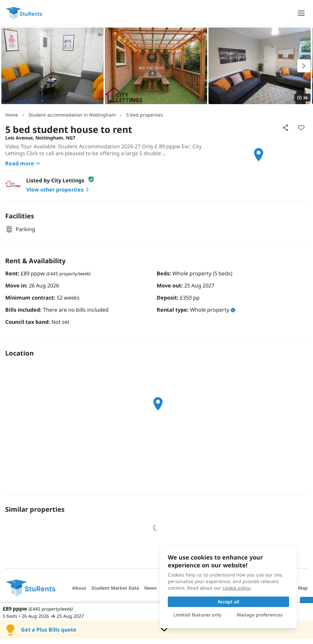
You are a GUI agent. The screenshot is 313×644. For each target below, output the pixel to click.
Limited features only (197, 615)
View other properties (59, 190)
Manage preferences (260, 615)
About (79, 588)
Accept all (228, 602)
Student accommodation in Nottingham (72, 115)
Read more (24, 163)
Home (12, 115)
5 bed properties (145, 115)
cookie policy (236, 588)
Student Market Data (115, 588)
